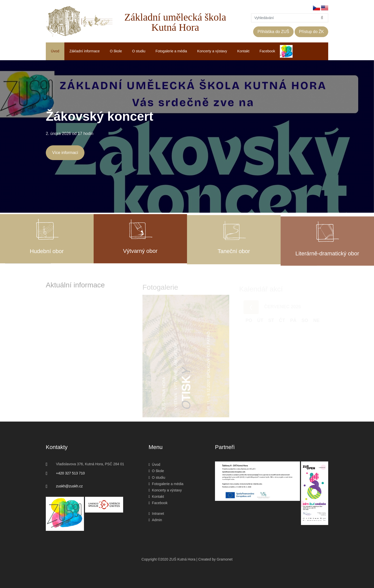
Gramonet (225, 559)
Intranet (156, 514)
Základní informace (85, 51)
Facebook (267, 51)
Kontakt (243, 51)
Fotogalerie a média (171, 51)
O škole (116, 51)
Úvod (55, 51)
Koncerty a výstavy (212, 51)
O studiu (139, 51)
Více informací (65, 153)
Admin (155, 520)
